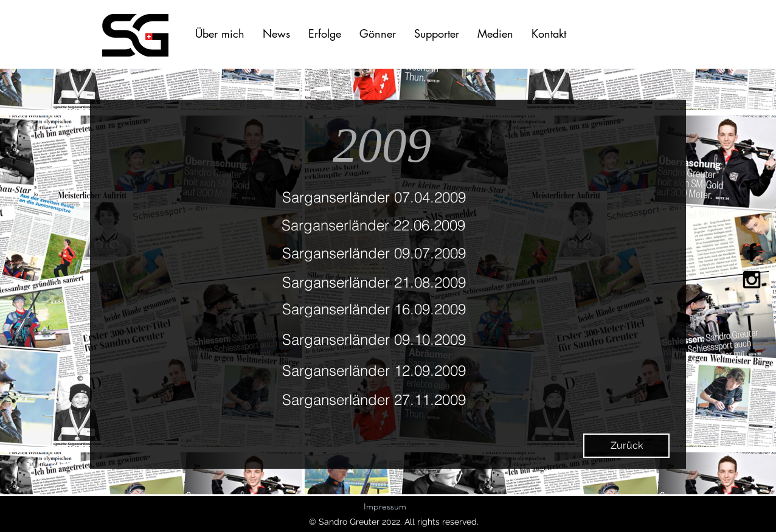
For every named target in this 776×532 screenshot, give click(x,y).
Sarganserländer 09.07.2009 (374, 253)
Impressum (385, 506)
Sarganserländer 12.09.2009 (374, 371)
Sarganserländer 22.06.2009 (373, 225)
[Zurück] (626, 446)
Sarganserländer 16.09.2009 (374, 309)
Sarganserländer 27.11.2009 (374, 400)
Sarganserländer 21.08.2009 (374, 282)
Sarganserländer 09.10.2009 (374, 340)
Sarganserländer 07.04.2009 (374, 197)
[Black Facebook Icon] (752, 252)
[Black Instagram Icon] (752, 280)
